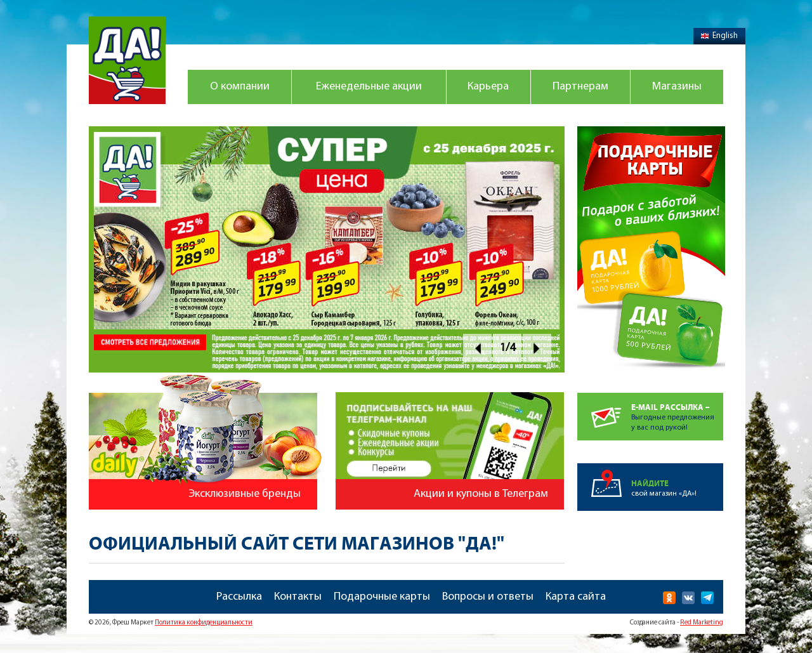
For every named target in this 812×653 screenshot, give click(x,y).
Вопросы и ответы (488, 597)
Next (537, 348)
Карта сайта (576, 597)
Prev (477, 348)
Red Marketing (702, 623)
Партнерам (580, 87)
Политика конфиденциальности (204, 623)
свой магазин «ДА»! (677, 480)
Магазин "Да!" (127, 60)
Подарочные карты (382, 597)
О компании (240, 87)
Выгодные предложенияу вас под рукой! (677, 412)
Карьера (488, 87)
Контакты (298, 597)
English (719, 36)
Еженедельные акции (369, 87)
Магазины (677, 87)
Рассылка (239, 597)
